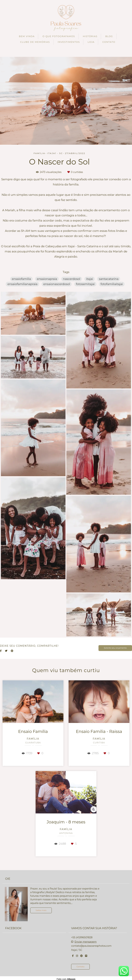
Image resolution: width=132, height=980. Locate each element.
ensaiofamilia (21, 279)
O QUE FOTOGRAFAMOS (59, 36)
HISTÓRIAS (90, 36)
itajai (90, 279)
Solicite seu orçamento (115, 648)
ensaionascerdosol (57, 284)
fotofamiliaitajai (112, 284)
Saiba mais (41, 908)
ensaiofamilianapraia (22, 284)
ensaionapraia (47, 279)
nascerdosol (72, 279)
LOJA (91, 42)
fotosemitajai (85, 284)
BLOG (109, 36)
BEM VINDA (27, 36)
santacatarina (109, 279)
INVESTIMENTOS (69, 42)
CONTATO (109, 42)
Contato (80, 965)
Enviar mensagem (86, 940)
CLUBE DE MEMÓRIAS (35, 42)
